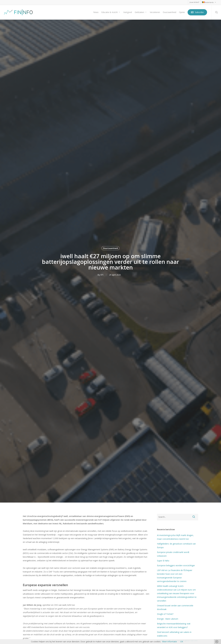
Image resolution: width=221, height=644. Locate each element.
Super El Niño (163, 561)
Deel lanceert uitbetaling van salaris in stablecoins (174, 634)
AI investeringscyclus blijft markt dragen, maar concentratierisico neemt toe (175, 537)
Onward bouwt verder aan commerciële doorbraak (175, 607)
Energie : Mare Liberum (168, 619)
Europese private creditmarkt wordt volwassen (173, 554)
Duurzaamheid (111, 248)
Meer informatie (169, 642)
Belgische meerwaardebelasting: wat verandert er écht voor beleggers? (174, 625)
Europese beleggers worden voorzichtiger (176, 565)
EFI (102, 275)
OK (182, 642)
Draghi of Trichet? (165, 614)
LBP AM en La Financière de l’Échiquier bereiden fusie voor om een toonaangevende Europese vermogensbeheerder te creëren (175, 576)
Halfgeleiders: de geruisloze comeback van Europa (176, 546)
